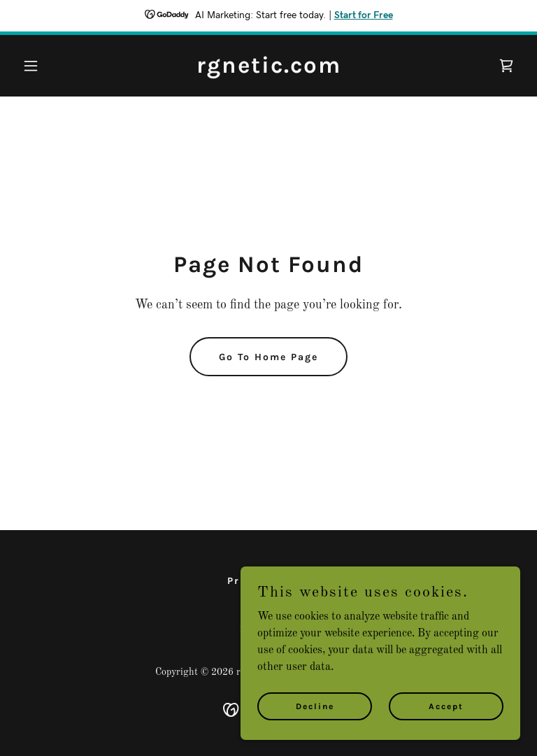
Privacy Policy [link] (269, 581)
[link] (269, 70)
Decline (315, 734)
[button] (55, 66)
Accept (446, 734)
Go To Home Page (268, 357)
